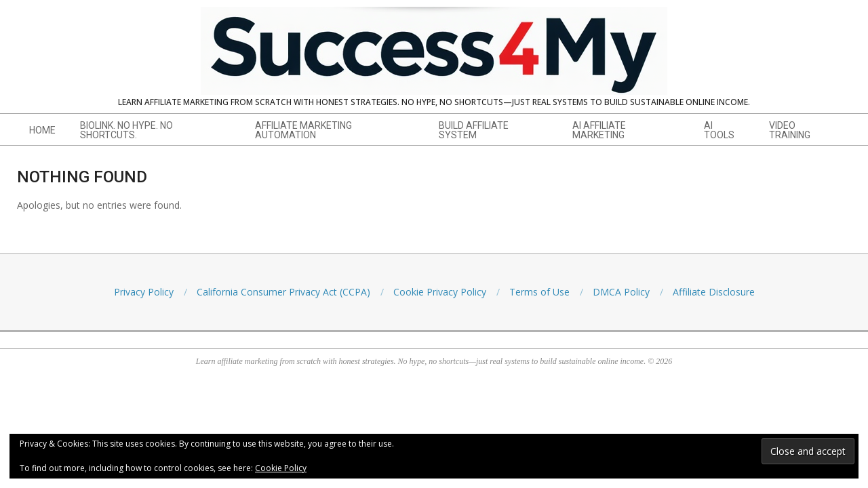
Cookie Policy (281, 468)
